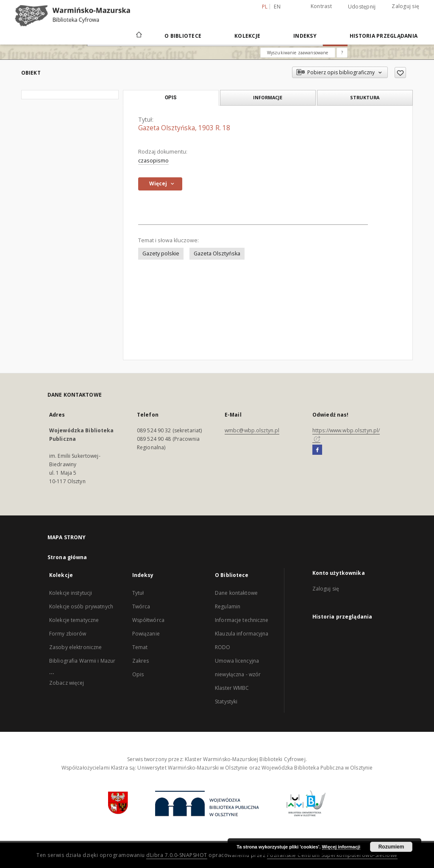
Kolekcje (247, 36)
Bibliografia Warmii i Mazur (82, 661)
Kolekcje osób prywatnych (81, 606)
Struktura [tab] (365, 97)
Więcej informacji (341, 847)
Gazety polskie (161, 253)
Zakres (141, 661)
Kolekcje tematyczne (74, 620)
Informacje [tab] (268, 97)
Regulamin (228, 606)
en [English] (277, 7)
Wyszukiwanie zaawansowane (298, 53)
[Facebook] (317, 450)
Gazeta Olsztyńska (217, 253)
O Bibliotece (183, 36)
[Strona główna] (138, 36)
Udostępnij (362, 7)
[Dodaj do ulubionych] (400, 73)
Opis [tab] (171, 98)
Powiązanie (146, 634)
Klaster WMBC (232, 688)
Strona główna (67, 557)
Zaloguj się (405, 6)
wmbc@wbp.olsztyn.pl (252, 430)
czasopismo (153, 161)
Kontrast (321, 6)
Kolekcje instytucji (71, 593)
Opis (138, 674)
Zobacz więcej (67, 683)
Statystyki (226, 701)
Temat (140, 647)
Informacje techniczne (242, 620)
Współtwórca (148, 620)
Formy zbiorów (68, 634)
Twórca (141, 606)
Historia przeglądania (384, 36)
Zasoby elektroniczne (75, 647)
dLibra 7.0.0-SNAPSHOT (177, 855)
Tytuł (138, 593)
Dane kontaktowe (236, 593)
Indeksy (305, 36)
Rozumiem (391, 847)
